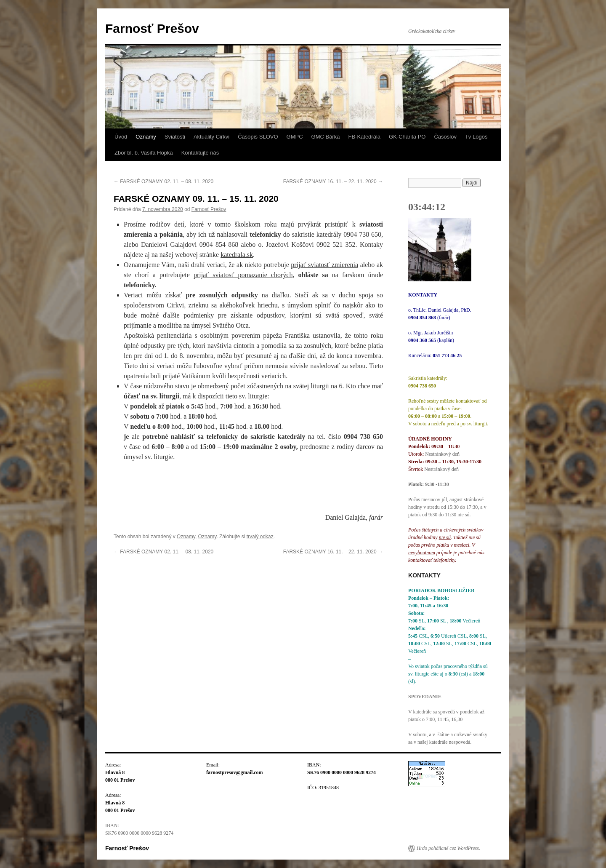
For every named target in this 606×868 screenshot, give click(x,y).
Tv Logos (476, 137)
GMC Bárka (326, 137)
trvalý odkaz (260, 537)
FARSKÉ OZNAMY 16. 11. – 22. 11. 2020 (333, 182)
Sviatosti (175, 137)
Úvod (121, 137)
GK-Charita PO (407, 137)
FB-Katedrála (364, 137)
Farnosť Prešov (152, 28)
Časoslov (445, 137)
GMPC (295, 137)
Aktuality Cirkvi (211, 137)
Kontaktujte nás (200, 153)
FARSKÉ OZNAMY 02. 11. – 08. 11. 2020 (163, 182)
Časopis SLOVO (258, 137)
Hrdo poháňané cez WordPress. (448, 848)
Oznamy (146, 137)
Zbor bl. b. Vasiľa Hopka (144, 153)
